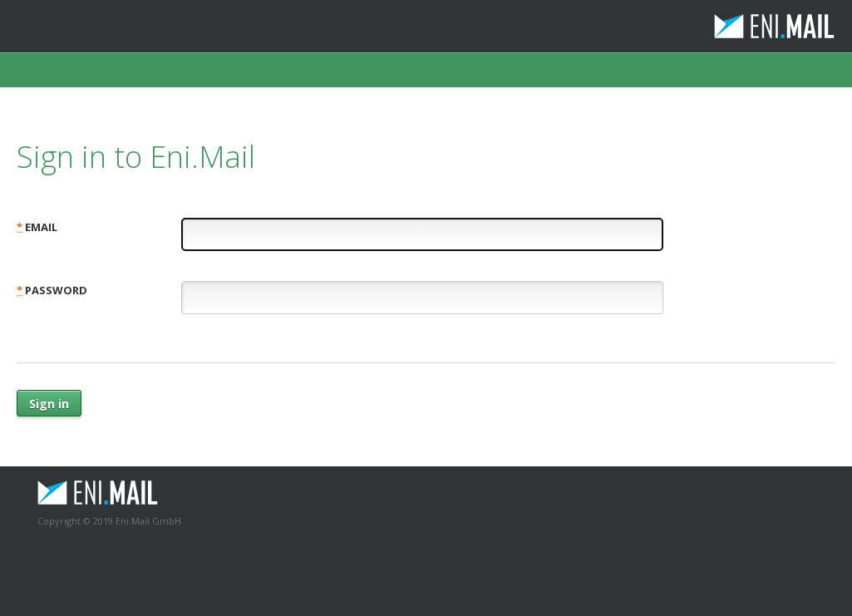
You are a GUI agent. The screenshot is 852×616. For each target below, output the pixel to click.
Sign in (49, 404)
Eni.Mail (731, 26)
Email (37, 227)
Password (52, 290)
